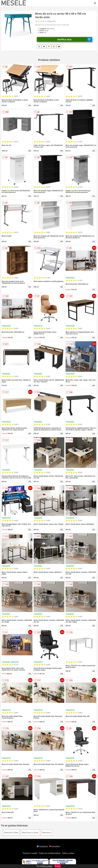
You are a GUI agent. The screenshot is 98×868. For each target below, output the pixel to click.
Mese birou (47, 833)
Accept (58, 866)
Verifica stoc (75, 39)
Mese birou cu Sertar (30, 833)
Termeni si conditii (30, 853)
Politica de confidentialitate (50, 853)
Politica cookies (68, 853)
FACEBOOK (42, 847)
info (30, 105)
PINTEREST (55, 847)
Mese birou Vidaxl (11, 833)
